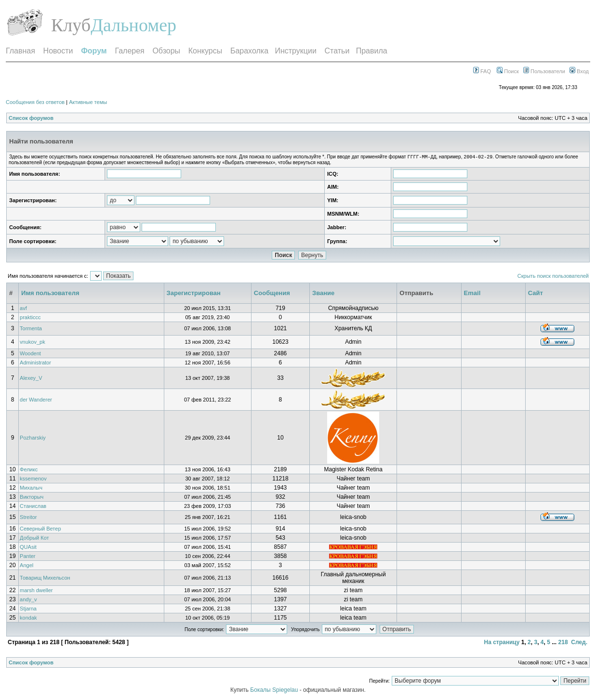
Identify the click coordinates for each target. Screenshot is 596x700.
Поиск (508, 71)
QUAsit (28, 548)
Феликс (29, 470)
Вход (579, 71)
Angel (26, 566)
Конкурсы (205, 51)
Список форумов (31, 118)
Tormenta (31, 329)
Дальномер (133, 25)
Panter (27, 557)
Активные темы (88, 102)
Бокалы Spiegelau (275, 691)
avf (23, 309)
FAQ (482, 71)
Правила (372, 51)
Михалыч (31, 489)
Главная (20, 51)
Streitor (28, 518)
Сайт (536, 294)
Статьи (337, 51)
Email (472, 294)
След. (579, 643)
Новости (58, 51)
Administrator (35, 363)
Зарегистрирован (194, 294)
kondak (28, 619)
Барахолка (249, 51)
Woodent (30, 354)
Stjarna (28, 609)
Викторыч (32, 498)
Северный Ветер (40, 530)
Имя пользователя (50, 294)
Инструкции (295, 51)
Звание (323, 294)
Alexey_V (31, 379)
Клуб (71, 25)
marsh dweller (36, 591)
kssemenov (33, 480)
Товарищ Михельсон (45, 579)
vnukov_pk (33, 343)
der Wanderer (36, 401)
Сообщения (272, 294)
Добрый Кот (34, 539)
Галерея (129, 51)
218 (563, 643)
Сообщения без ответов (35, 102)
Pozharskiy (33, 439)
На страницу (502, 643)
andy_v (28, 600)
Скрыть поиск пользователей (553, 277)
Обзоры (166, 51)
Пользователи (544, 71)
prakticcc (30, 318)
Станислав (33, 507)
